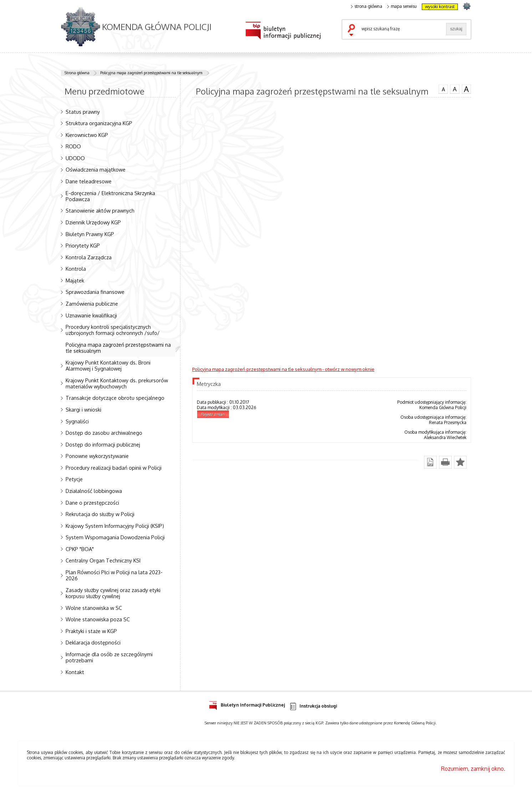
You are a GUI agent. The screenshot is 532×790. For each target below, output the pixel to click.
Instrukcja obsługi (313, 706)
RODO (73, 146)
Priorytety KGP (83, 245)
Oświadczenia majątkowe (96, 169)
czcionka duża (466, 89)
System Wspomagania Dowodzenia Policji (115, 537)
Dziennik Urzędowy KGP (93, 222)
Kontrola (76, 269)
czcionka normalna (443, 88)
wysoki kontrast (440, 7)
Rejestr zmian (213, 414)
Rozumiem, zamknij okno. (473, 769)
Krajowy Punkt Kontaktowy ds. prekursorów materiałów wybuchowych (117, 383)
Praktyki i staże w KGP (91, 631)
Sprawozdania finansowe (95, 292)
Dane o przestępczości (92, 503)
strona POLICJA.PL (467, 6)
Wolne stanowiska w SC (94, 608)
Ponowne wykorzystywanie (97, 456)
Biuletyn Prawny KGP (90, 234)
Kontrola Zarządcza (89, 257)
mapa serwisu (402, 6)
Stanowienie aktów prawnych (100, 210)
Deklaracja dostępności (93, 642)
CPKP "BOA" (80, 549)
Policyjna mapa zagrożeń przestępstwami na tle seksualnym (151, 73)
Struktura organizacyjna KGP (99, 123)
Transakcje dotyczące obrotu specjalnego (115, 398)
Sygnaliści (77, 421)
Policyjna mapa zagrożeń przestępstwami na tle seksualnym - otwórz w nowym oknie (283, 369)
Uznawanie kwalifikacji (91, 315)
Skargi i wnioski (83, 409)
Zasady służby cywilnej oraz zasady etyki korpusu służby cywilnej (113, 593)
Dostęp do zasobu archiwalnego (104, 433)
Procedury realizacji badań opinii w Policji (114, 468)
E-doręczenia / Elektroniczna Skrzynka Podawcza (110, 196)
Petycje (74, 479)
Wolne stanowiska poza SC (98, 619)
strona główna (367, 6)
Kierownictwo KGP (87, 135)
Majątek (75, 280)
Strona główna (77, 73)
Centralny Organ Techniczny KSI (103, 560)
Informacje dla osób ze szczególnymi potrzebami (109, 657)
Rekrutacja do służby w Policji (100, 514)
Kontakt (75, 672)
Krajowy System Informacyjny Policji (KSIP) (115, 526)
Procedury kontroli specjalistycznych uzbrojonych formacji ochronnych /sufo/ (113, 330)
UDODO (75, 158)
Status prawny (83, 112)
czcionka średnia (455, 89)
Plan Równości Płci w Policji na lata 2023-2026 (114, 575)
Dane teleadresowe (89, 181)
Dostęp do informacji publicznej (103, 444)
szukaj (353, 31)
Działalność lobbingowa (94, 491)
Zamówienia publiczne (92, 304)
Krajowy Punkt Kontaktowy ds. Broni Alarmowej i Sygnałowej (108, 365)
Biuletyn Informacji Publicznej (247, 704)
